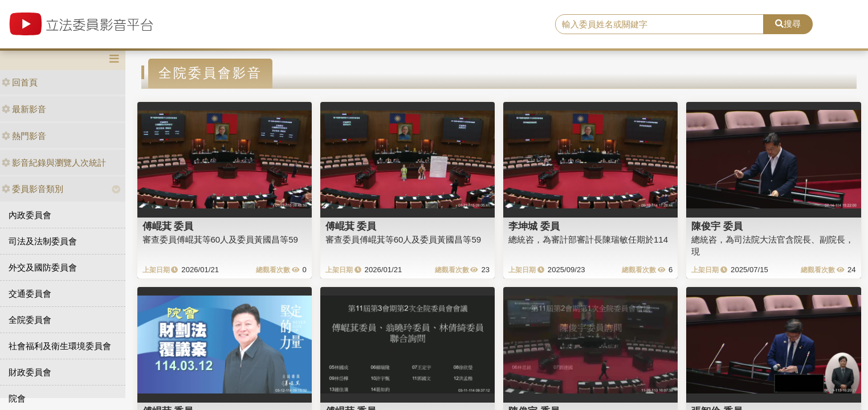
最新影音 (24, 109)
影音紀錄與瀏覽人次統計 (54, 163)
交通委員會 (30, 294)
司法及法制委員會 (43, 241)
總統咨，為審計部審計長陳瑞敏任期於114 (588, 239)
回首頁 (20, 82)
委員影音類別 (32, 189)
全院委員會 (30, 320)
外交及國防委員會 (43, 267)
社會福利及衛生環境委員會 (60, 346)
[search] (659, 24)
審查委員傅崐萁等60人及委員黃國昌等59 (220, 239)
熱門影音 (24, 136)
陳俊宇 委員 (717, 226)
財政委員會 (30, 372)
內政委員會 (30, 215)
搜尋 (788, 24)
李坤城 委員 (534, 226)
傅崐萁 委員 (168, 226)
